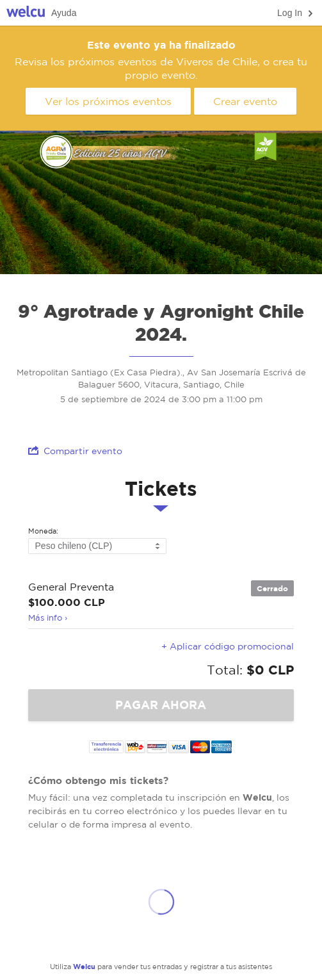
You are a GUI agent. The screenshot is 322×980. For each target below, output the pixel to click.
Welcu (26, 13)
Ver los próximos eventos (108, 101)
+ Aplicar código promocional (228, 646)
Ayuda (64, 13)
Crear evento (245, 101)
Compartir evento (75, 451)
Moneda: (43, 531)
